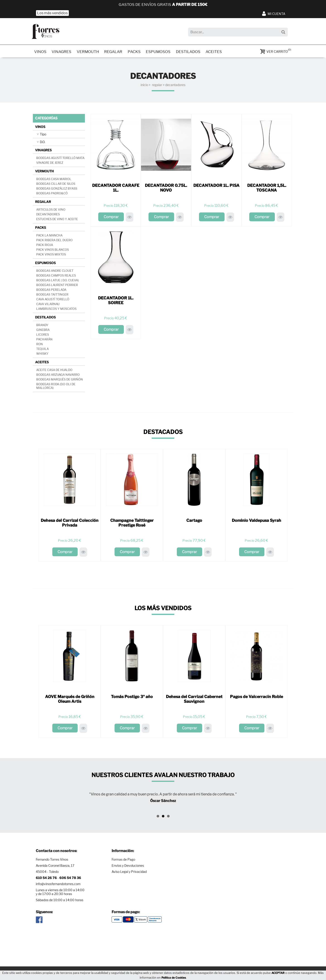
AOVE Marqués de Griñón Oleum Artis (70, 700)
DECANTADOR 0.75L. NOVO (166, 189)
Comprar (111, 218)
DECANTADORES (175, 86)
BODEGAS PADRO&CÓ (52, 194)
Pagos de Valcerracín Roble (256, 697)
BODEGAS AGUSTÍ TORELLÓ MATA (60, 159)
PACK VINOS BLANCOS (53, 250)
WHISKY (42, 354)
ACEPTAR (278, 973)
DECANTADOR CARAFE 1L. (116, 189)
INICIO (144, 86)
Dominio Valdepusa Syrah (256, 521)
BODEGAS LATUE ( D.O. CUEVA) (58, 281)
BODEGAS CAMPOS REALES (56, 276)
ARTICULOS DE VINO (51, 210)
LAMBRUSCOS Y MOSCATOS (56, 310)
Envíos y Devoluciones (128, 867)
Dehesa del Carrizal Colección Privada (70, 524)
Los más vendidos (52, 13)
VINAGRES (62, 52)
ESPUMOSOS (162, 52)
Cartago (194, 521)
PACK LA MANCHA (49, 236)
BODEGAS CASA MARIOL (54, 180)
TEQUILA (42, 350)
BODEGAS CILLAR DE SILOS (56, 185)
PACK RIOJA (45, 246)
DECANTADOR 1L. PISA (216, 186)
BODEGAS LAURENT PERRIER (57, 286)
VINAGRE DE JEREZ (50, 164)
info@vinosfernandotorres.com (58, 885)
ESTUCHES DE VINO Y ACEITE (57, 220)
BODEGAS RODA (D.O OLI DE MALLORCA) (56, 387)
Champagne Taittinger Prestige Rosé (132, 524)
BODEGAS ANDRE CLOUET (55, 272)
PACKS (137, 52)
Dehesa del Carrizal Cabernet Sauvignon (194, 700)
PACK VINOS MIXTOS (51, 255)
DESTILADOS (192, 52)
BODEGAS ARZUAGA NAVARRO (58, 376)
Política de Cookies (174, 978)
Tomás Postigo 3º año (132, 697)
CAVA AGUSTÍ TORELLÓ (53, 300)
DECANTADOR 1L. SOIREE (116, 301)
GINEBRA (43, 331)
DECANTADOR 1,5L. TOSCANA (267, 189)
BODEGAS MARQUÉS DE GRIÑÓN (60, 380)
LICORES (43, 335)
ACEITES (219, 52)
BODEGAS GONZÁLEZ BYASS (57, 189)
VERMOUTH (90, 52)
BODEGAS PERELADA (51, 291)
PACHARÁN (44, 340)
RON (40, 345)
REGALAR (116, 52)
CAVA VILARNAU (48, 305)
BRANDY (42, 326)
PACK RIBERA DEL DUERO (54, 241)
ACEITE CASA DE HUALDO (54, 371)
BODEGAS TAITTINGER (52, 295)
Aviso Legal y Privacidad (129, 873)
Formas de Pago (123, 861)
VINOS (41, 52)
